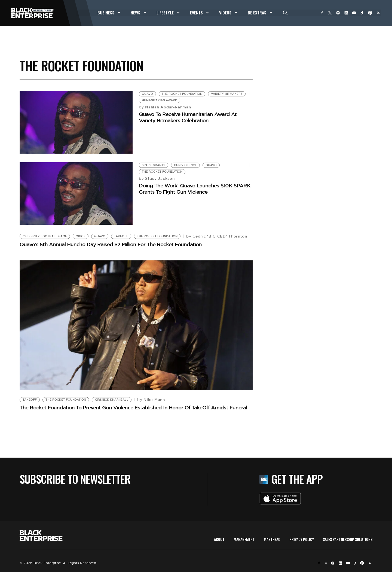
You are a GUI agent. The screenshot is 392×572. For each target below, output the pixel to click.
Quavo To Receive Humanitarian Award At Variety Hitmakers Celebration (188, 117)
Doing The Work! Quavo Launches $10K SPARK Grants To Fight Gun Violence (195, 189)
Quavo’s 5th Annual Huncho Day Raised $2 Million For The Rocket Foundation (111, 244)
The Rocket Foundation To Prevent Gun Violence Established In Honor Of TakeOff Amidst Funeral (133, 407)
